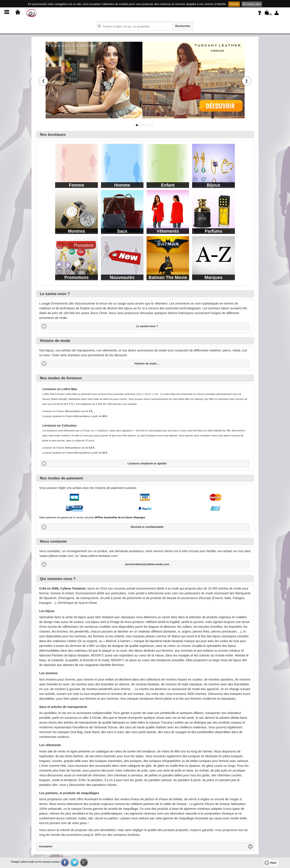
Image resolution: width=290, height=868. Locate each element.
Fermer (234, 4)
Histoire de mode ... (147, 364)
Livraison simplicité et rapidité (147, 464)
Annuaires (62, 846)
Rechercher (183, 26)
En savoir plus (252, 4)
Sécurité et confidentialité (147, 527)
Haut (273, 863)
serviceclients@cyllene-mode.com (147, 564)
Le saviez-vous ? (147, 326)
